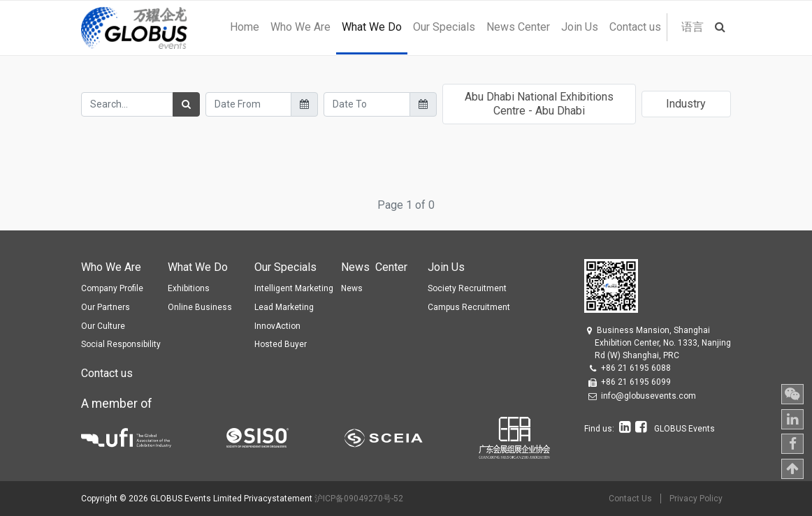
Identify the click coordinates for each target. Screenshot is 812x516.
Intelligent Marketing (294, 288)
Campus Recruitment (469, 307)
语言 (693, 27)
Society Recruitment (467, 288)
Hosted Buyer (281, 344)
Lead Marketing (284, 307)
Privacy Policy (696, 499)
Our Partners (106, 307)
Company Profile (112, 288)
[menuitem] (245, 27)
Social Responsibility (121, 344)
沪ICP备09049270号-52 (359, 499)
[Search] (186, 104)
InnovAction (277, 326)
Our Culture (103, 326)
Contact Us (630, 499)
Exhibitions (189, 288)
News (352, 288)
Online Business (200, 307)
